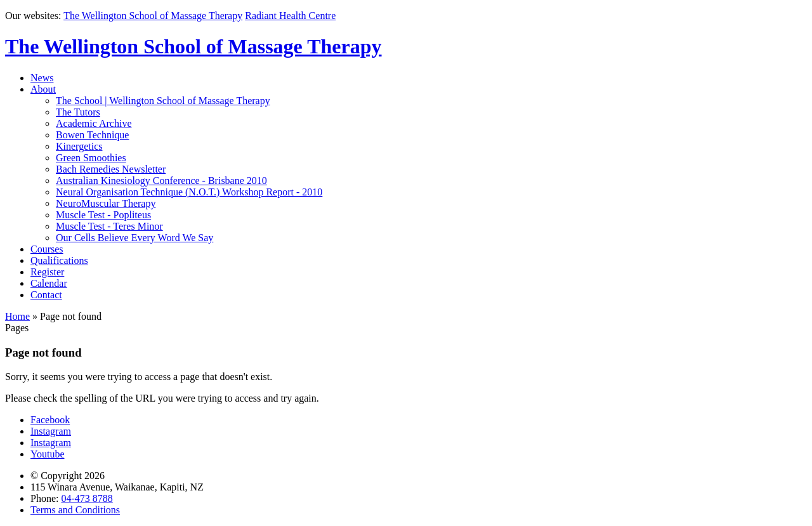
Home (17, 316)
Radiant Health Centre (290, 16)
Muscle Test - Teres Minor (109, 226)
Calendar (49, 283)
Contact (46, 295)
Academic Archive (94, 123)
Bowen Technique (92, 135)
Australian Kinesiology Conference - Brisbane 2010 (161, 181)
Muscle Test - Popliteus (103, 215)
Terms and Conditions (75, 510)
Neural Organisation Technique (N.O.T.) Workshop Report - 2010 (189, 192)
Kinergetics (79, 146)
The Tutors (78, 112)
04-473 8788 (87, 498)
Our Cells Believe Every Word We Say (134, 238)
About (43, 89)
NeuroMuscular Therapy (106, 203)
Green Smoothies (91, 158)
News (42, 78)
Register (47, 272)
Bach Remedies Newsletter (111, 169)
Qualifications (59, 260)
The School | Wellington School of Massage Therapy (163, 101)
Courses (47, 249)
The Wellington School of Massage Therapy (153, 16)
